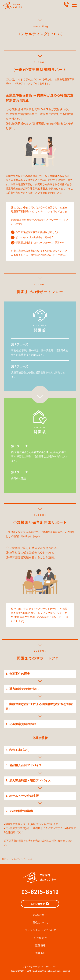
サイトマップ (52, 967)
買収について (41, 922)
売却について (41, 915)
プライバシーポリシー (33, 967)
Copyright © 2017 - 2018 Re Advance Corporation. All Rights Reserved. (40, 971)
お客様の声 (40, 938)
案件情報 (41, 945)
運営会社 (41, 953)
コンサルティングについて (41, 930)
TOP (4, 859)
